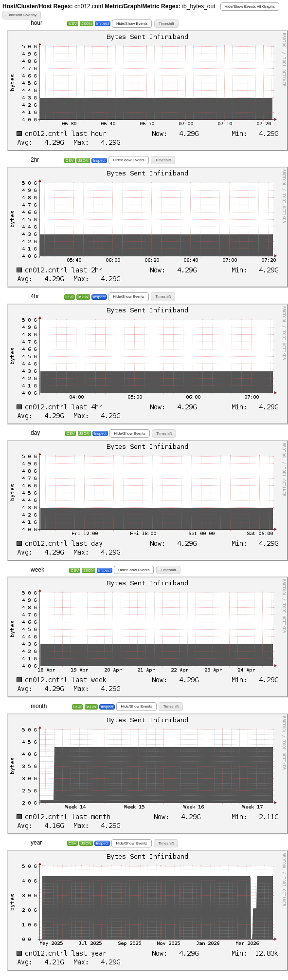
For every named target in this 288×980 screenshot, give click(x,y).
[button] (250, 7)
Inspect (103, 24)
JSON (86, 24)
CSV (72, 24)
